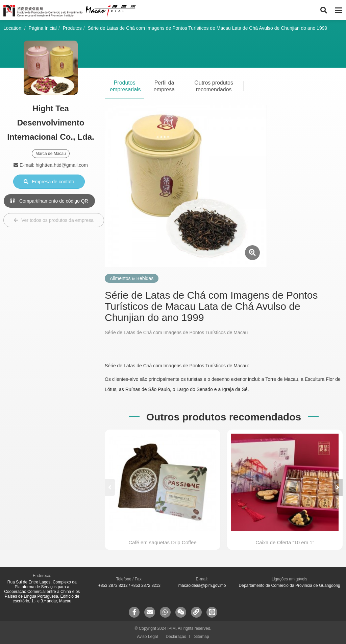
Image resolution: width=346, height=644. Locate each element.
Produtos (72, 28)
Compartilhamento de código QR (49, 201)
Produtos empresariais (125, 86)
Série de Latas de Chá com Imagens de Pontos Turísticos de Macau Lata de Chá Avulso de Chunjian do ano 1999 (208, 28)
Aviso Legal (147, 637)
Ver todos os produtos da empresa (54, 220)
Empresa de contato (49, 182)
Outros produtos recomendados (214, 86)
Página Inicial (43, 28)
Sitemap (202, 637)
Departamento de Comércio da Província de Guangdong (290, 585)
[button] (338, 487)
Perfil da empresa (164, 86)
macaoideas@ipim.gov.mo (202, 585)
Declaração (176, 637)
